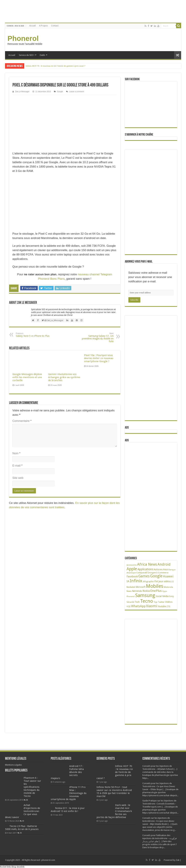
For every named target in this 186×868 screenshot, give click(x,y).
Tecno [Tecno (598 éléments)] (147, 601)
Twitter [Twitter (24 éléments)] (161, 602)
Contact (55, 26)
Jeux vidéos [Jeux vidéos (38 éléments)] (165, 581)
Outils (42, 55)
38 (21, 833)
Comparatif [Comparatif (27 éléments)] (142, 573)
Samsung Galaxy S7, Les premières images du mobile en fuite (96, 337)
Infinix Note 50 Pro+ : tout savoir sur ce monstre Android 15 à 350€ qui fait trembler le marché (114, 792)
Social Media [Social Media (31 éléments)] (162, 596)
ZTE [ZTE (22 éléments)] (168, 606)
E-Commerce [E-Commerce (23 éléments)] (162, 573)
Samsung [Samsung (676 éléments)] (145, 595)
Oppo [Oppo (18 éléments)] (165, 591)
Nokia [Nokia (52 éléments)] (146, 591)
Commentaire (22, 421)
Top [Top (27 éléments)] (155, 602)
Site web (18, 478)
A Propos (43, 26)
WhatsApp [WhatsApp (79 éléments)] (138, 606)
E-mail (18, 466)
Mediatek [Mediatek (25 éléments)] (131, 587)
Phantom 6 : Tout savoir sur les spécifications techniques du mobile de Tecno (32, 787)
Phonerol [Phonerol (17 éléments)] (131, 596)
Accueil (33, 26)
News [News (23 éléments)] (129, 591)
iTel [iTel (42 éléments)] (156, 581)
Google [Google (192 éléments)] (156, 576)
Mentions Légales (13, 765)
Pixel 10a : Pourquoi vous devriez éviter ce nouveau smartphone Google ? (99, 358)
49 (23, 821)
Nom (16, 453)
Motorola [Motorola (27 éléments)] (168, 587)
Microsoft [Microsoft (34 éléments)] (141, 587)
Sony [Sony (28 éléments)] (171, 596)
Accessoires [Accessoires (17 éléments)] (132, 565)
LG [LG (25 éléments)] (172, 581)
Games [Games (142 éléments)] (144, 576)
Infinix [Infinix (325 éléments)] (136, 581)
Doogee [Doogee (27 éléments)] (152, 573)
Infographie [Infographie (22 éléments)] (148, 582)
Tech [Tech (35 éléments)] (137, 602)
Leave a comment (77, 91)
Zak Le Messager (22, 91)
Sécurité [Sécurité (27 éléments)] (130, 602)
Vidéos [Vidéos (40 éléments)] (169, 602)
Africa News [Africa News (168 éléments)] (147, 564)
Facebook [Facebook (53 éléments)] (132, 576)
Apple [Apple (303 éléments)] (132, 569)
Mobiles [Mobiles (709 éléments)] (155, 586)
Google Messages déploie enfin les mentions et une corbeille (27, 377)
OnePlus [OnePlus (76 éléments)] (156, 591)
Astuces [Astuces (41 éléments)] (158, 569)
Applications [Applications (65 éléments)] (145, 569)
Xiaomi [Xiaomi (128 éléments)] (152, 606)
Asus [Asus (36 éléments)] (166, 569)
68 (27, 800)
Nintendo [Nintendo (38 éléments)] (137, 591)
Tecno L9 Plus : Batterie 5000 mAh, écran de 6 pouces (22, 828)
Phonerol (23, 38)
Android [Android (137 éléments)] (164, 564)
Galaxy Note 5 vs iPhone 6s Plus (33, 335)
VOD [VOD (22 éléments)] (129, 606)
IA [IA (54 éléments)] (128, 581)
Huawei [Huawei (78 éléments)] (168, 576)
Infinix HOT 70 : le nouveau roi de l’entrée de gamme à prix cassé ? (55, 66)
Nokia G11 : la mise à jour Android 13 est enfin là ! (68, 810)
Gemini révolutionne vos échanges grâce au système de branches (64, 377)
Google (60, 91)
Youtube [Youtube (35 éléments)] (162, 606)
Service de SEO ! (27, 55)
